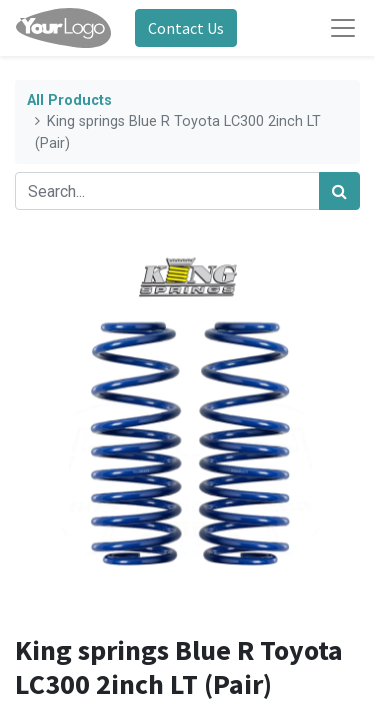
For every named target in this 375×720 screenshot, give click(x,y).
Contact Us (186, 28)
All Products (69, 100)
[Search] (339, 191)
